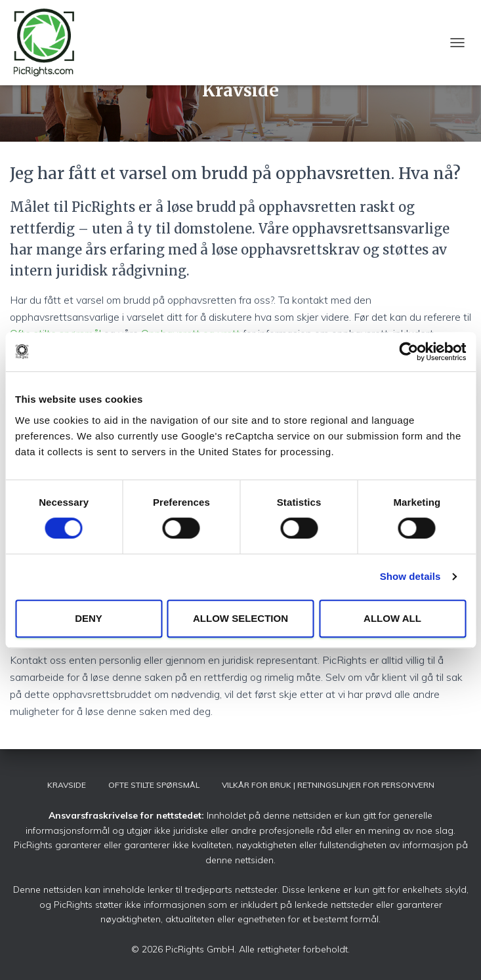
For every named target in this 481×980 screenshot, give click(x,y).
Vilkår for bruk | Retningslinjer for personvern (328, 785)
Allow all (392, 618)
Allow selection (240, 618)
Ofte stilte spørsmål (154, 785)
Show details (410, 576)
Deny (89, 618)
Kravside (67, 785)
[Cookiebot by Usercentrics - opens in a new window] (408, 352)
